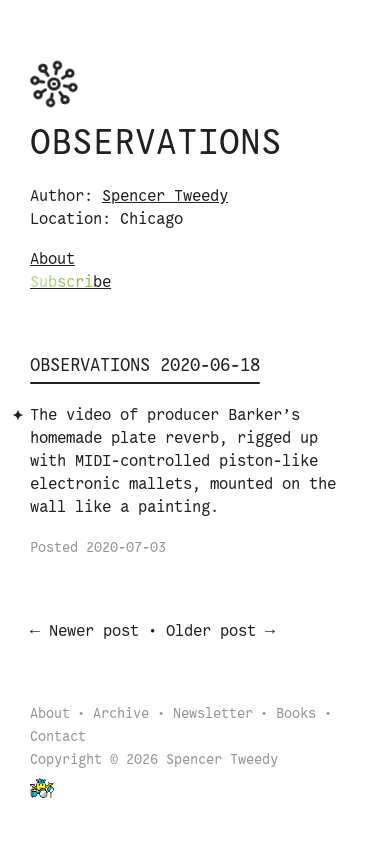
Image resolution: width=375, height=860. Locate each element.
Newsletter (213, 716)
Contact (58, 739)
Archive (121, 716)
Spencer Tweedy (165, 196)
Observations (156, 144)
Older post (211, 633)
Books (296, 716)
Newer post (94, 633)
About (52, 259)
